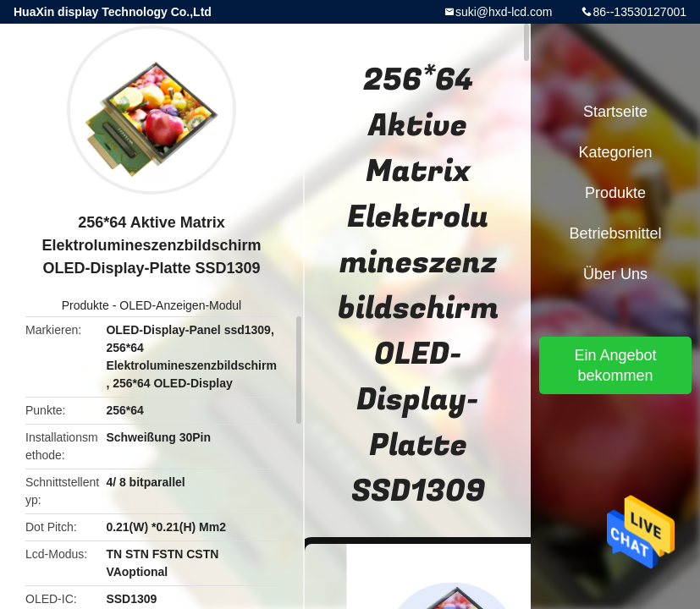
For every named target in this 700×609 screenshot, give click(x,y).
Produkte (85, 305)
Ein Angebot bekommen (615, 365)
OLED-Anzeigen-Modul (180, 305)
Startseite (615, 112)
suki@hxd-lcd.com (504, 12)
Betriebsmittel (615, 233)
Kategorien (615, 152)
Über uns (615, 274)
